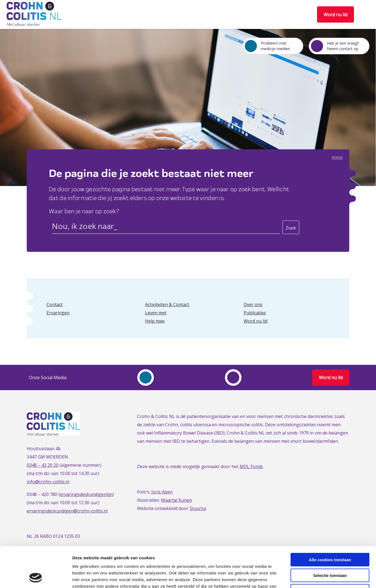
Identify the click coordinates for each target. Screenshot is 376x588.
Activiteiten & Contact (167, 304)
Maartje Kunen (176, 500)
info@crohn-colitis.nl (48, 482)
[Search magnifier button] (291, 227)
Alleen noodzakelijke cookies (330, 553)
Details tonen (298, 577)
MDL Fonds (251, 466)
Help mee (155, 321)
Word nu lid (335, 15)
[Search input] (166, 227)
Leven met (156, 313)
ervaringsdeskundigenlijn (86, 494)
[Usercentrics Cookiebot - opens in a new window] (36, 577)
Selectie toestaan (330, 537)
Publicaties (255, 313)
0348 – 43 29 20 (43, 465)
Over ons (253, 304)
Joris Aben (162, 492)
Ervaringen (58, 313)
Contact (55, 304)
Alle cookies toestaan (330, 522)
